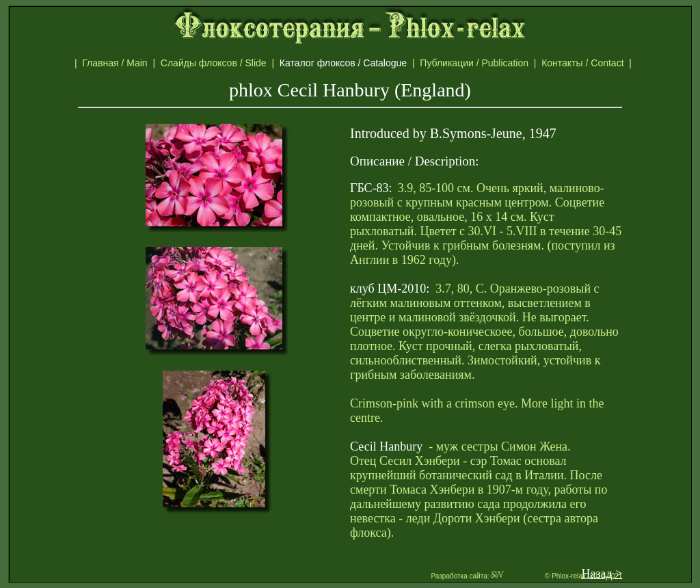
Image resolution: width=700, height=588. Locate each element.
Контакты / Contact (597, 63)
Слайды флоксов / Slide (216, 63)
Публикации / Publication (476, 63)
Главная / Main (117, 63)
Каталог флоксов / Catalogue (350, 63)
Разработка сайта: (468, 576)
